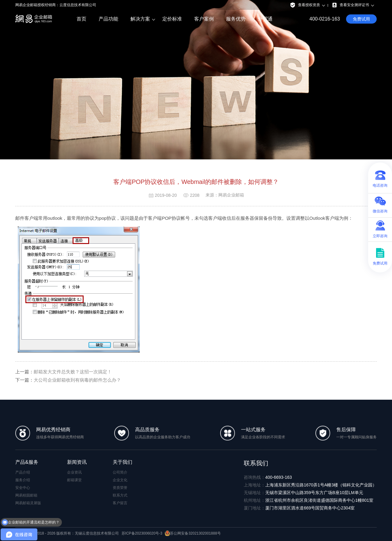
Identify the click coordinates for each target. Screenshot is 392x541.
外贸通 (265, 19)
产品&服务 (27, 462)
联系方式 (120, 495)
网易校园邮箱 (26, 495)
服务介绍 (23, 480)
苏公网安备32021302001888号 (193, 533)
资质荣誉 (120, 488)
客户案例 (204, 19)
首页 (81, 19)
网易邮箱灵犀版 (28, 503)
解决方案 (140, 19)
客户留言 (120, 503)
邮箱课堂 (74, 480)
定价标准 (172, 19)
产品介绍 (23, 472)
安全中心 (23, 488)
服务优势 (236, 19)
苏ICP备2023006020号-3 (142, 533)
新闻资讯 (77, 462)
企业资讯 (74, 472)
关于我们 (123, 462)
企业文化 (120, 480)
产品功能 (108, 19)
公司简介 (120, 472)
